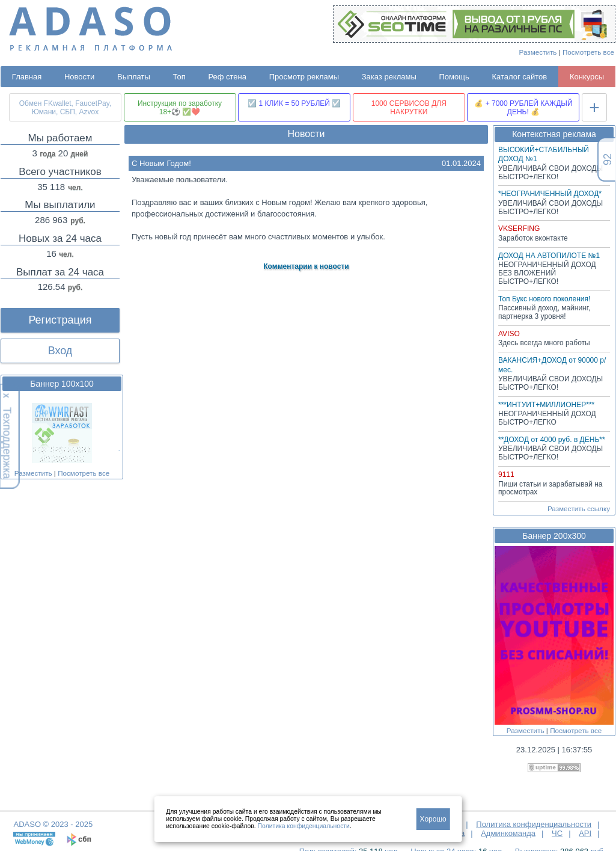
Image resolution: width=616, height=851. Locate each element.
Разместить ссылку (579, 508)
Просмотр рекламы (304, 77)
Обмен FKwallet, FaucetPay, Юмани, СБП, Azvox (65, 108)
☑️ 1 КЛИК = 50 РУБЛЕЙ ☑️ (294, 103)
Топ (179, 77)
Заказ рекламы (389, 77)
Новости (79, 77)
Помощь (454, 77)
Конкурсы (587, 77)
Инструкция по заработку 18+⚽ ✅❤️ (180, 108)
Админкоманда (508, 833)
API (585, 833)
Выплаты (134, 77)
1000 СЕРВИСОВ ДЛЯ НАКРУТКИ (409, 108)
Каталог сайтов (519, 77)
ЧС (557, 833)
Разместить (538, 52)
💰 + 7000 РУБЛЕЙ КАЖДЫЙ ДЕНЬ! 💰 (523, 108)
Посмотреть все (588, 52)
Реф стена (227, 77)
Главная (27, 77)
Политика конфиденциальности (534, 824)
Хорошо (433, 819)
